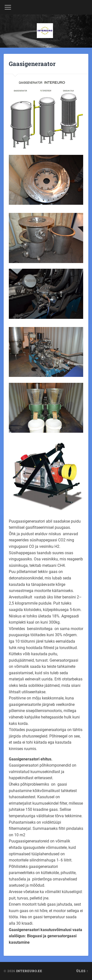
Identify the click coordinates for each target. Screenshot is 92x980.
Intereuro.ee (29, 971)
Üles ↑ (82, 971)
